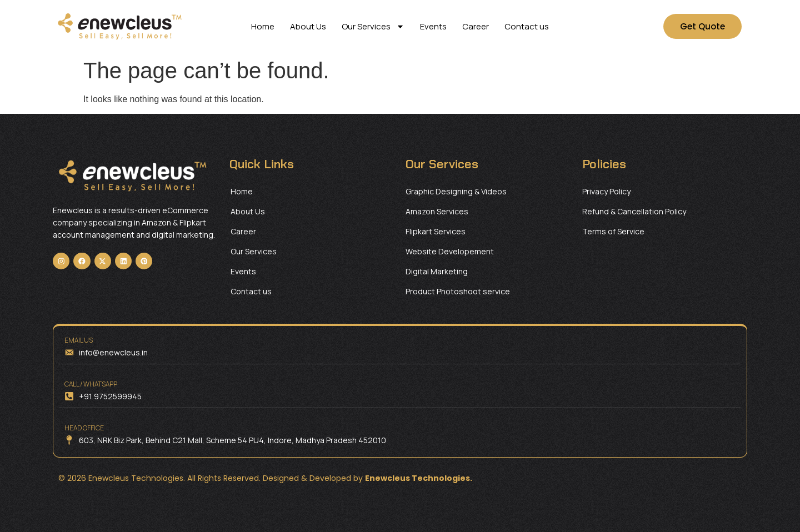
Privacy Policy (606, 191)
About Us (308, 26)
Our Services (373, 27)
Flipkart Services (436, 231)
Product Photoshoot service (458, 291)
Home (263, 26)
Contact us (527, 26)
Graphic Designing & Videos (456, 191)
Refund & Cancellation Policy (634, 211)
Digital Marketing (437, 271)
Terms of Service (613, 231)
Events (433, 26)
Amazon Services (437, 211)
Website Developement (450, 251)
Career (476, 26)
